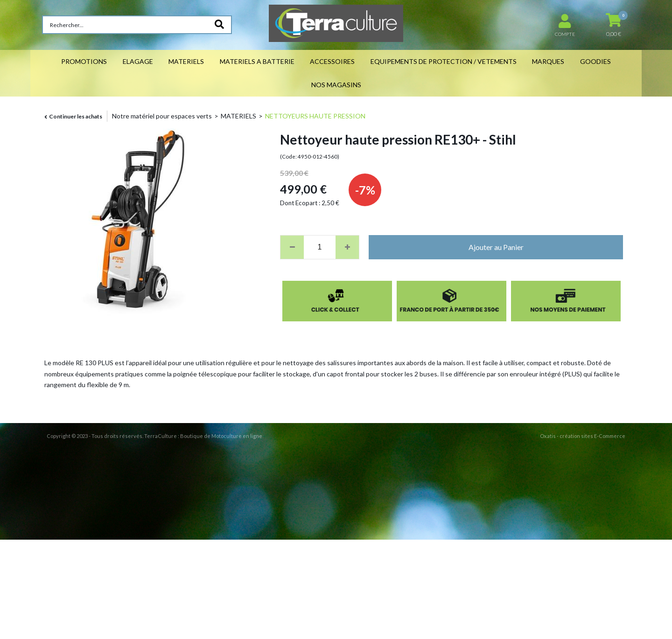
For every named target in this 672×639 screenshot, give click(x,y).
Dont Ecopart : (300, 203)
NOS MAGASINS (336, 85)
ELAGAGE (138, 61)
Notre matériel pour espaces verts (162, 116)
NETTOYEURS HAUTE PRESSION (315, 116)
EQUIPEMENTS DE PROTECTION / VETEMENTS (444, 61)
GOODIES (595, 61)
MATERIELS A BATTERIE (257, 61)
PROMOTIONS (84, 61)
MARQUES (548, 61)
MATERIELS (186, 61)
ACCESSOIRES (332, 61)
